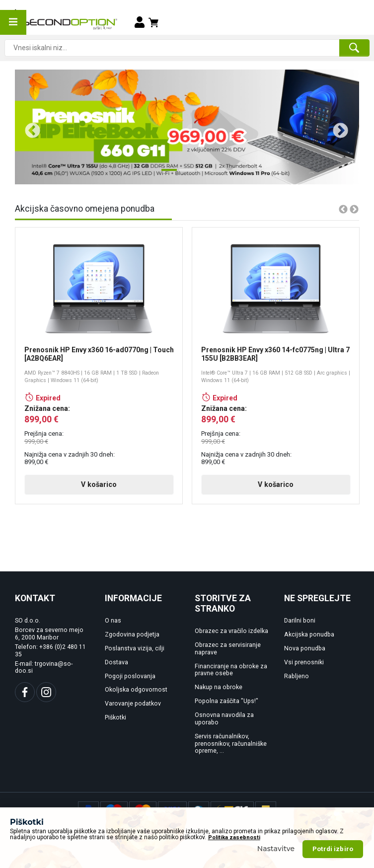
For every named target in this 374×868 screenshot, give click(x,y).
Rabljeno (297, 676)
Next (337, 127)
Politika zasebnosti (234, 837)
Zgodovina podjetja (132, 634)
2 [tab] (184, 174)
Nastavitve (276, 849)
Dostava (116, 662)
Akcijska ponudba (309, 634)
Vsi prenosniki (304, 662)
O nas (113, 621)
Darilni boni (300, 621)
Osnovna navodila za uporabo (224, 719)
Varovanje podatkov (133, 704)
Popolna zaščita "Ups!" (226, 701)
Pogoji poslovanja (130, 676)
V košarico (99, 484)
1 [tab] (166, 174)
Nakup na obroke (219, 687)
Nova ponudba (305, 648)
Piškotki (115, 717)
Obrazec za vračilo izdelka (231, 631)
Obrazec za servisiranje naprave (228, 649)
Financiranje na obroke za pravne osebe (231, 670)
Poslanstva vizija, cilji (135, 648)
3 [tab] (202, 174)
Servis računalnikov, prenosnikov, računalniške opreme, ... (231, 744)
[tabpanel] (187, 127)
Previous (29, 127)
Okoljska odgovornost (136, 690)
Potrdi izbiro (333, 849)
